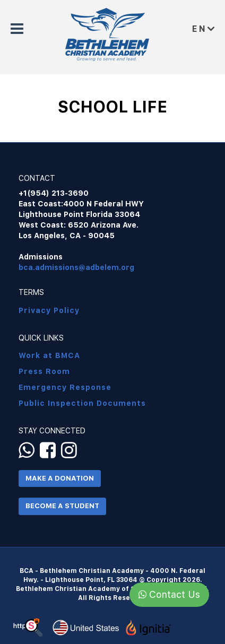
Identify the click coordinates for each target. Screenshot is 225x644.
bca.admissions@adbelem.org (76, 267)
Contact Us (169, 594)
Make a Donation (60, 478)
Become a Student (62, 506)
